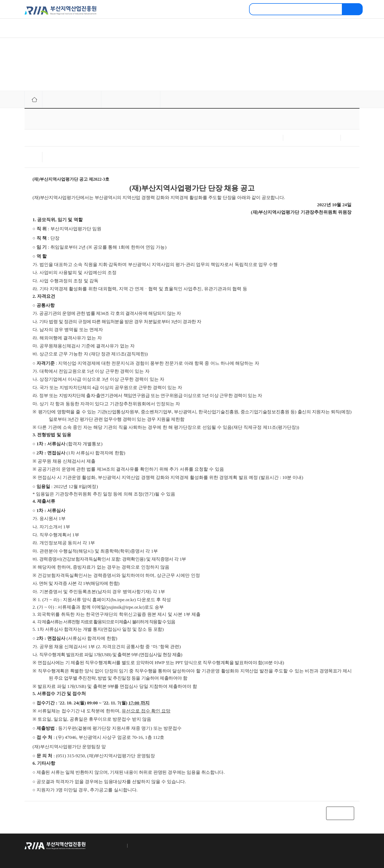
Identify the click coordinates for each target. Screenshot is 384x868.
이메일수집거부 (141, 845)
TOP (354, 846)
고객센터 (294, 28)
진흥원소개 (61, 28)
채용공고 (115, 99)
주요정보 (118, 28)
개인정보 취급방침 (107, 845)
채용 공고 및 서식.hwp (63, 154)
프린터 (343, 100)
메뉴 (349, 29)
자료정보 (177, 28)
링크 (357, 99)
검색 (353, 9)
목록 (340, 813)
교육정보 (235, 28)
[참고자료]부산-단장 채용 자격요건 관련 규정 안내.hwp (86, 159)
